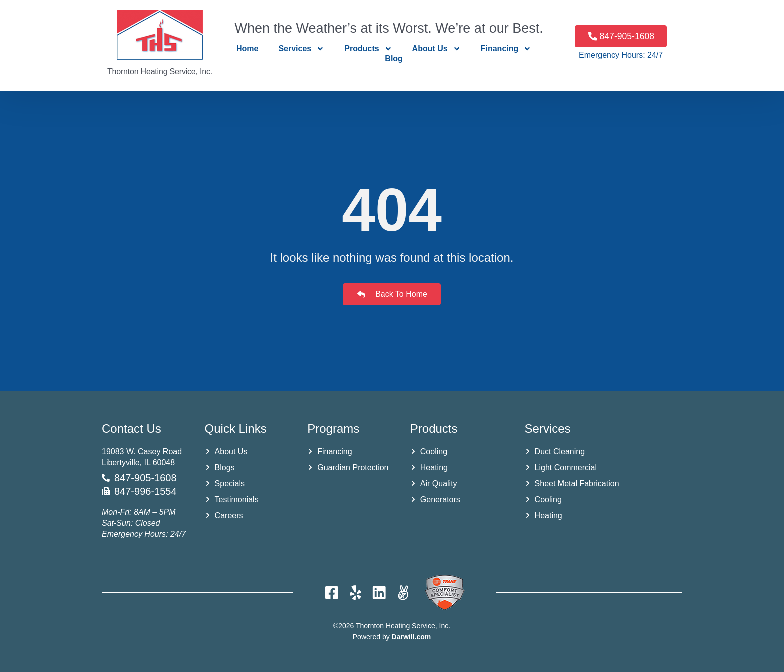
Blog (394, 59)
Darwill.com (412, 637)
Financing (506, 49)
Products (368, 49)
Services (301, 49)
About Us (437, 49)
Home (247, 49)
